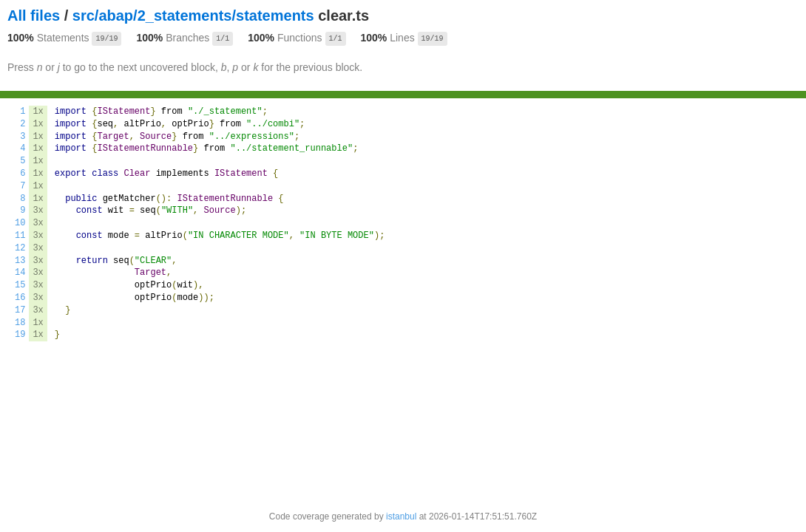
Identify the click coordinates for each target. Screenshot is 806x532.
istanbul (401, 516)
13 (20, 261)
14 (20, 273)
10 (20, 223)
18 (20, 323)
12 (20, 248)
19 (20, 335)
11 (20, 236)
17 (20, 310)
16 (20, 298)
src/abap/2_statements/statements (193, 16)
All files (34, 16)
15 (20, 285)
